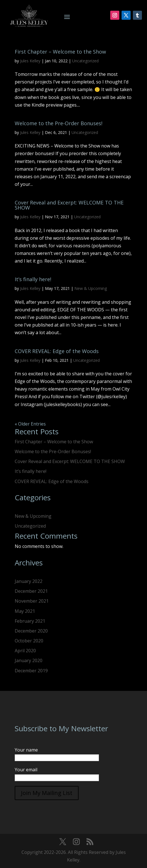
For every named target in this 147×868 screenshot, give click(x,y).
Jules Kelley (30, 61)
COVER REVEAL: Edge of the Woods (57, 351)
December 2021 (31, 591)
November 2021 (32, 601)
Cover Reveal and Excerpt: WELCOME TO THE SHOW (69, 205)
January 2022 (29, 581)
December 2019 (31, 671)
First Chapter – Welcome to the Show (60, 52)
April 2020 (25, 651)
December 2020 (31, 631)
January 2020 (29, 660)
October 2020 (29, 641)
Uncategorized (85, 61)
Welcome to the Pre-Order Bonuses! (59, 123)
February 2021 (30, 621)
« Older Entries (30, 424)
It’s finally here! (33, 279)
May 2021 (25, 611)
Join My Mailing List (47, 793)
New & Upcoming (91, 288)
